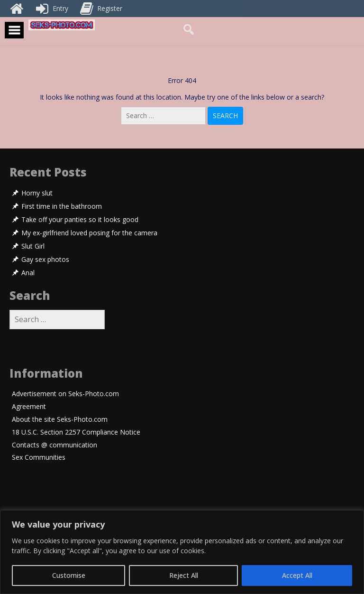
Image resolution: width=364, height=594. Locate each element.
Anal (28, 273)
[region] (182, 552)
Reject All (184, 575)
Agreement (29, 407)
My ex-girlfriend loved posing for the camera (89, 233)
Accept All (297, 575)
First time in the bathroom (62, 206)
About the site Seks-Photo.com (60, 420)
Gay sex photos (45, 260)
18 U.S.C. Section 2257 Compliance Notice (76, 432)
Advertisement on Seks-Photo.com (65, 394)
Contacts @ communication (55, 445)
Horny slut (37, 193)
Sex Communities (39, 458)
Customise (69, 575)
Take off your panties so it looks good (80, 220)
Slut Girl (33, 246)
